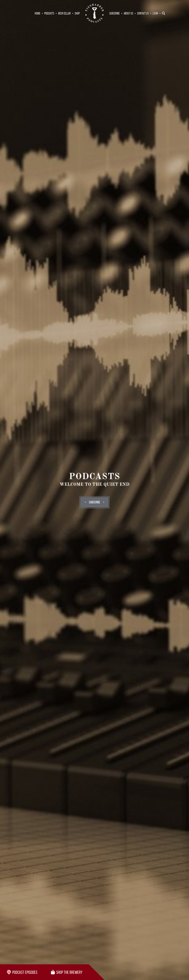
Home (38, 13)
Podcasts (49, 13)
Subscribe (115, 13)
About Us (128, 13)
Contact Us (143, 13)
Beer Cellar (64, 13)
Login (155, 13)
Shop (77, 13)
